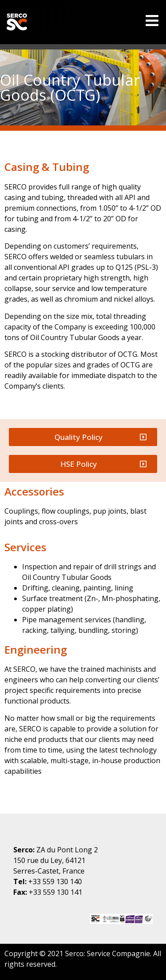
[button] (83, 437)
